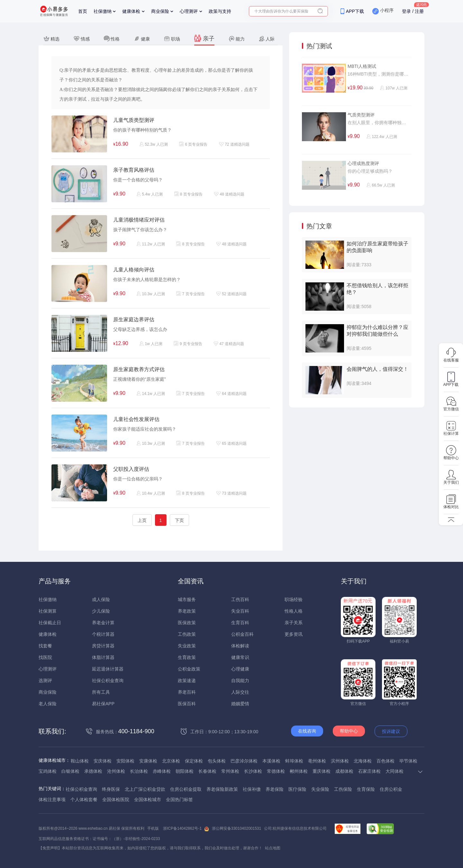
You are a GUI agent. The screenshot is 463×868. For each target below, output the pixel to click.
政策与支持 (220, 11)
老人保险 (48, 704)
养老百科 (187, 692)
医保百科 (187, 704)
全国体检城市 (148, 799)
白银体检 (70, 771)
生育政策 (187, 657)
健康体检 (131, 11)
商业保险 (160, 11)
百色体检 (386, 761)
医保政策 (187, 623)
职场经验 (294, 599)
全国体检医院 (116, 799)
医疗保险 (297, 789)
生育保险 (366, 789)
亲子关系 (294, 623)
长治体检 (139, 771)
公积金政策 (189, 669)
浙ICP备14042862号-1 (182, 828)
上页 (142, 520)
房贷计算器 (103, 646)
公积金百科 (242, 634)
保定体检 (194, 761)
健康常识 (240, 657)
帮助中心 (349, 731)
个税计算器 (103, 634)
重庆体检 (322, 771)
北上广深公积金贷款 (145, 789)
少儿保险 (101, 611)
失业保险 (320, 789)
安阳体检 (125, 761)
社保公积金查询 (108, 681)
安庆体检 (103, 761)
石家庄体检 (369, 771)
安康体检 (148, 761)
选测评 (45, 681)
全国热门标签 (179, 799)
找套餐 (45, 646)
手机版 (153, 828)
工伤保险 (343, 789)
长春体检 (207, 771)
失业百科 (240, 611)
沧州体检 (116, 771)
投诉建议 (391, 731)
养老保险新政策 (222, 789)
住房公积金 (391, 789)
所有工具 (101, 692)
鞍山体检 (80, 761)
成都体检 (344, 771)
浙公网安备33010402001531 (236, 828)
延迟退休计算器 (108, 669)
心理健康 (240, 669)
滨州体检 (340, 761)
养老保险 (275, 789)
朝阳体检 (185, 771)
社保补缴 (252, 789)
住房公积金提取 (186, 789)
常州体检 (230, 771)
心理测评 (189, 11)
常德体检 (276, 771)
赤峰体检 (162, 771)
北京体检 (171, 761)
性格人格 (294, 611)
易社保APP (103, 704)
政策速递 (187, 681)
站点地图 (273, 848)
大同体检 (395, 771)
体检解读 (240, 646)
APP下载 (355, 11)
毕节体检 (408, 761)
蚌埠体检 (294, 761)
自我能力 (240, 681)
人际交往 (240, 692)
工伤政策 (187, 634)
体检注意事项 (52, 799)
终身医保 (111, 789)
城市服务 (187, 599)
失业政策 (187, 646)
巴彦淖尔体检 (244, 761)
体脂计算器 (103, 657)
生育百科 (240, 623)
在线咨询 (307, 731)
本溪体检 (271, 761)
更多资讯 (294, 634)
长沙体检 (253, 771)
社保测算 (48, 611)
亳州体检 (317, 761)
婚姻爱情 (240, 704)
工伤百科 (240, 599)
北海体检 (363, 761)
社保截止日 (50, 623)
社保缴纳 (103, 11)
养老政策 (187, 611)
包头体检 (217, 761)
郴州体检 (299, 771)
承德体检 (93, 771)
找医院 (45, 657)
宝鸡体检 (48, 771)
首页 (83, 11)
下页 (179, 520)
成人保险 (101, 599)
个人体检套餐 (84, 799)
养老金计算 (103, 623)
